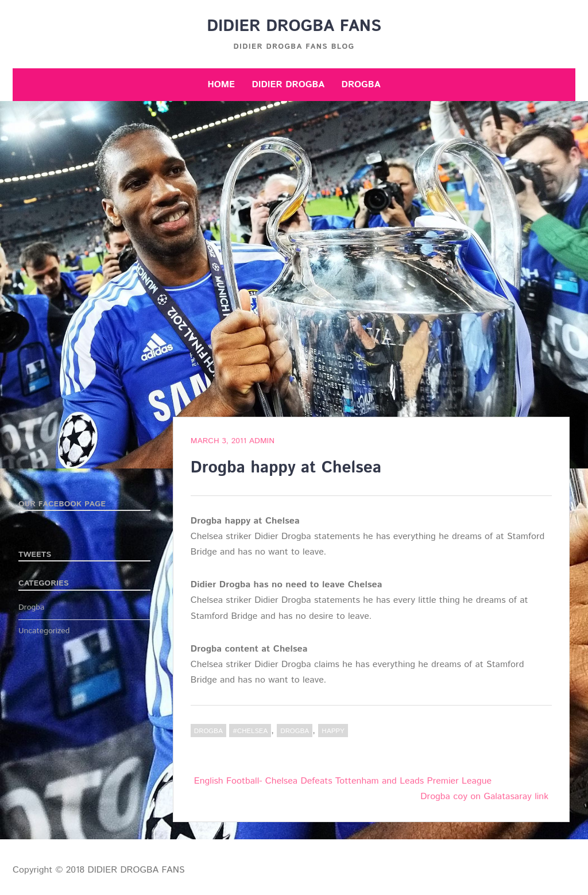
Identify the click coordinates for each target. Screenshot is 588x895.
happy (333, 731)
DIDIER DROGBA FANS (294, 26)
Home (221, 85)
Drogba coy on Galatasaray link (484, 797)
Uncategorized (44, 631)
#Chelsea (250, 731)
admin (262, 441)
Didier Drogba (288, 85)
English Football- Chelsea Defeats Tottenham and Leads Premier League (343, 781)
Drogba (361, 85)
